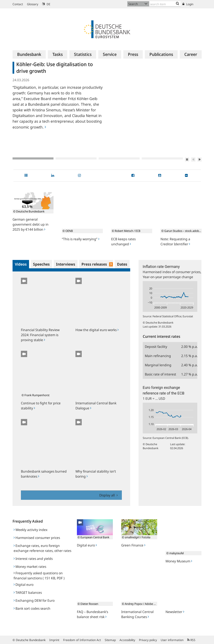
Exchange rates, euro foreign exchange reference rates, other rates (42, 548)
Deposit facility (156, 347)
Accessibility (127, 640)
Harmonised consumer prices (37, 538)
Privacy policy (148, 640)
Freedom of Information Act (82, 640)
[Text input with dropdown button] (165, 4)
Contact (18, 4)
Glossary (33, 4)
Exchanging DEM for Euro (34, 600)
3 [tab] (119, 158)
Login (188, 4)
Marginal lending (158, 365)
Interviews (66, 264)
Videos (21, 264)
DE (46, 4)
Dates (122, 264)
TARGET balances (28, 593)
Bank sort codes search (32, 608)
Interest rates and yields (33, 559)
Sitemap (110, 640)
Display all (107, 495)
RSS (191, 640)
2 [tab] (76, 158)
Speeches (41, 264)
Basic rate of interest (160, 374)
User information (172, 640)
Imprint (54, 640)
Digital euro (24, 585)
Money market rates (30, 567)
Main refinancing (158, 356)
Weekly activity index (31, 530)
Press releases (97, 264)
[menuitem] (29, 54)
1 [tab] (33, 158)
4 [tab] (162, 158)
